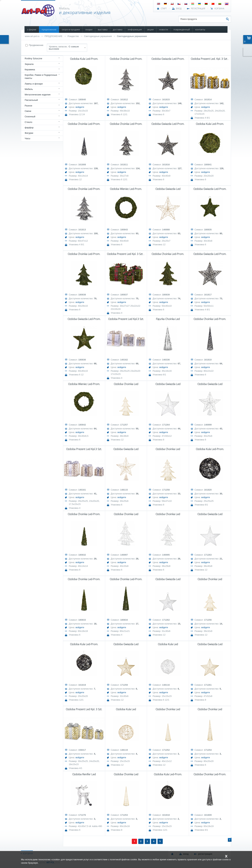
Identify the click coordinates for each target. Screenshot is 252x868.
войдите (80, 107)
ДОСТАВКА (118, 29)
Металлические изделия (38, 95)
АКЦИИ (150, 29)
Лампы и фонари (34, 84)
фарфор (29, 128)
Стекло (28, 122)
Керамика (30, 70)
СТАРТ (164, 9)
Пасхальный (31, 100)
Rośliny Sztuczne (33, 58)
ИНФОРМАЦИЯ (135, 29)
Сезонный (30, 116)
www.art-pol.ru (32, 36)
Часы (27, 138)
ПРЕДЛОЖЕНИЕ (49, 29)
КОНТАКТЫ (200, 29)
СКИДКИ (89, 29)
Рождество (73, 36)
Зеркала (29, 64)
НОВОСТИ (164, 29)
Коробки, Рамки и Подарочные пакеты (41, 77)
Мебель (29, 89)
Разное (28, 106)
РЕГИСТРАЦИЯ (198, 9)
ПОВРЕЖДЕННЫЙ (182, 29)
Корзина (219, 9)
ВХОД (179, 9)
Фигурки (29, 133)
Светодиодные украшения (98, 36)
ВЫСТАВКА (103, 29)
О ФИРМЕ (32, 29)
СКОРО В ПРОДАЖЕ (71, 29)
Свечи (28, 111)
